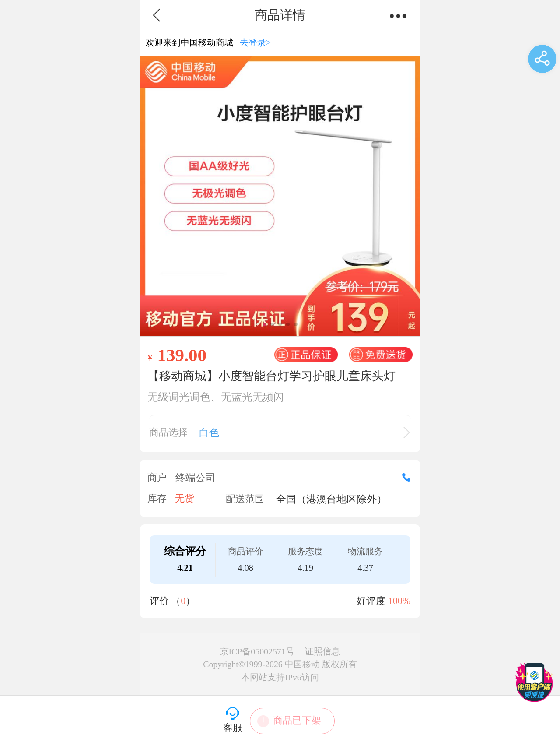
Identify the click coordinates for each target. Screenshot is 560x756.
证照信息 (322, 651)
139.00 (182, 355)
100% (399, 601)
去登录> (255, 42)
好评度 (383, 601)
